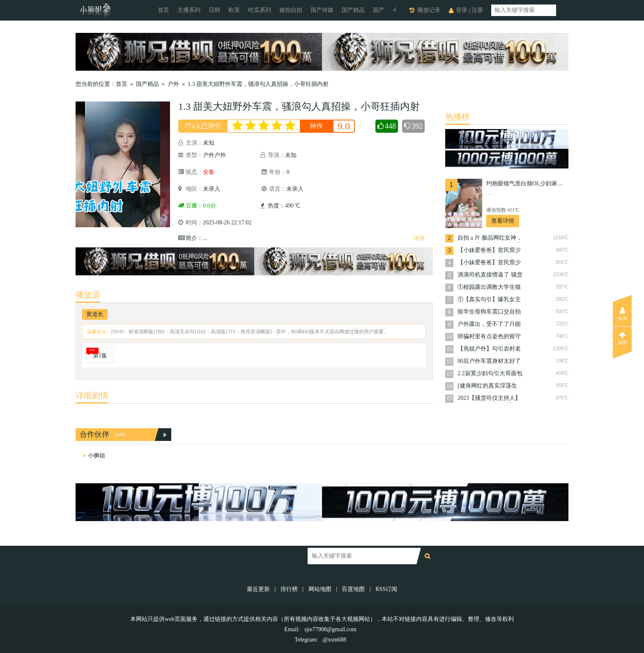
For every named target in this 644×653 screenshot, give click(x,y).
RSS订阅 (386, 589)
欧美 (234, 10)
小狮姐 (97, 456)
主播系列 (189, 10)
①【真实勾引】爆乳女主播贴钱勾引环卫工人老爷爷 (489, 300)
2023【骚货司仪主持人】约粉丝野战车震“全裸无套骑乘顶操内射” (489, 399)
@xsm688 (334, 640)
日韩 (214, 10)
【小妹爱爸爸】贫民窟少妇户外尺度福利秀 (489, 251)
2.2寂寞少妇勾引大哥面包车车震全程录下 (490, 374)
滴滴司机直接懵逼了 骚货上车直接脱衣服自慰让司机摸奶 (490, 276)
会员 (622, 314)
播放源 (88, 295)
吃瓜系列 (260, 10)
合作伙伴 (94, 434)
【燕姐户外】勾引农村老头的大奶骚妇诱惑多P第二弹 (489, 350)
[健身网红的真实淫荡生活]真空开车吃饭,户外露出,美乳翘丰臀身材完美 (488, 386)
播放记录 (429, 10)
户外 (173, 84)
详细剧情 (92, 395)
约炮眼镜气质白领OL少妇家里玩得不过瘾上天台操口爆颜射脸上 (527, 183)
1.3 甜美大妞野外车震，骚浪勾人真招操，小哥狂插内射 (258, 84)
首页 (163, 10)
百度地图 (353, 589)
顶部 (622, 339)
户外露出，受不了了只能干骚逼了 (489, 325)
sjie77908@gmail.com (330, 629)
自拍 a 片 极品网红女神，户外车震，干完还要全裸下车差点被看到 (490, 239)
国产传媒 (322, 10)
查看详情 (503, 221)
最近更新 (258, 589)
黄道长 (95, 314)
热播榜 (458, 117)
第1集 (100, 356)
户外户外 (214, 155)
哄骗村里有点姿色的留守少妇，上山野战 (489, 337)
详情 (419, 238)
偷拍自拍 (291, 10)
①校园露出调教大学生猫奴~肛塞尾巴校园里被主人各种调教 (489, 288)
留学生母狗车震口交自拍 (489, 312)
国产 (379, 10)
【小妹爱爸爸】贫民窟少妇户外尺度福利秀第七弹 (489, 263)
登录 (462, 10)
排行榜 (289, 589)
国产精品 (353, 10)
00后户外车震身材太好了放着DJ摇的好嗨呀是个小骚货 (490, 362)
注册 (477, 10)
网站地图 (320, 589)
